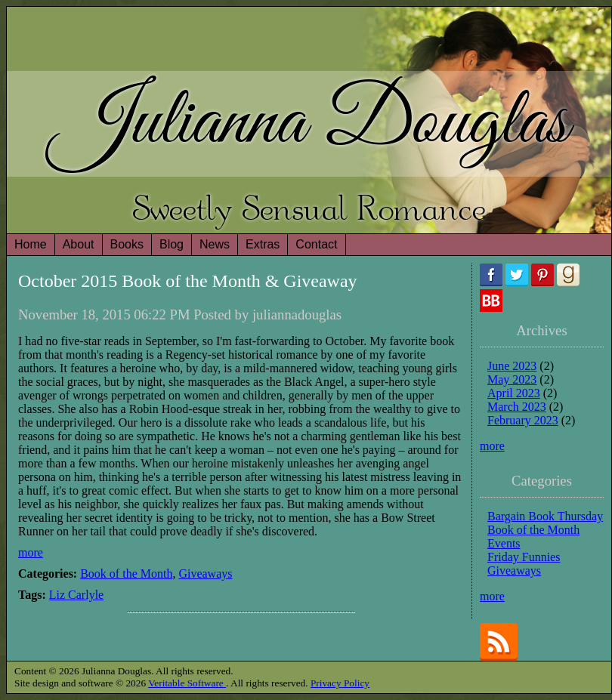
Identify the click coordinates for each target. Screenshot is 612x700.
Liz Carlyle (76, 595)
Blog (172, 244)
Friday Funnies (524, 557)
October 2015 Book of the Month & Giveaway (188, 281)
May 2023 (512, 379)
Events (504, 543)
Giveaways (205, 574)
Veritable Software (187, 683)
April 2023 (514, 393)
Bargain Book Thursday (545, 516)
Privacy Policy (340, 683)
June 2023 (512, 366)
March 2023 (517, 407)
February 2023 (523, 420)
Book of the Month (126, 574)
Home (31, 244)
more (31, 552)
